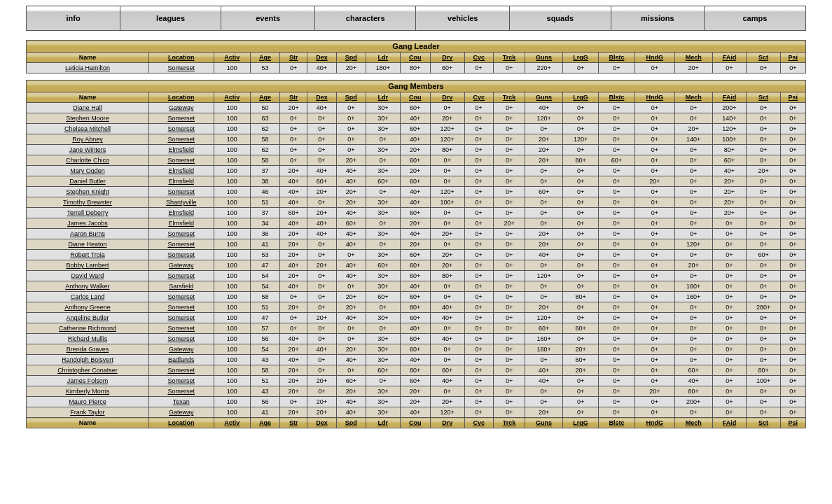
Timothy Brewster (88, 202)
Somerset (181, 68)
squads (561, 18)
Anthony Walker (87, 286)
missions (658, 18)
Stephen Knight (88, 192)
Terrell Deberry (87, 213)
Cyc (479, 57)
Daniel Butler (88, 181)
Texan (181, 402)
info (73, 18)
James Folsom (88, 381)
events (268, 18)
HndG (655, 57)
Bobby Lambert (87, 265)
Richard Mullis (88, 339)
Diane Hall (88, 108)
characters (366, 18)
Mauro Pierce (88, 402)
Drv (447, 57)
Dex (322, 57)
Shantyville (181, 202)
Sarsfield (181, 286)
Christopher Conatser (88, 370)
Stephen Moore (88, 118)
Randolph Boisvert (88, 360)
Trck (509, 57)
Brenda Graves (88, 349)
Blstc (616, 57)
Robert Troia (88, 255)
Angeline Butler (87, 318)
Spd (351, 57)
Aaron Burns (88, 234)
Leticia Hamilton (88, 68)
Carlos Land (88, 297)
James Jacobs (88, 223)
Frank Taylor (87, 412)
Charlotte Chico (88, 160)
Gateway (181, 108)
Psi (793, 57)
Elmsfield (181, 150)
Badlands (181, 360)
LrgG (581, 57)
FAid (730, 57)
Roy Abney (88, 139)
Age (265, 57)
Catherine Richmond (88, 328)
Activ (232, 57)
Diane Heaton (87, 244)
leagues (171, 18)
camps (755, 18)
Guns (544, 57)
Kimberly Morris (88, 391)
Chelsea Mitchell (88, 129)
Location (181, 57)
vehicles (463, 18)
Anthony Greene (88, 307)
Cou (415, 57)
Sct (763, 57)
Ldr (383, 57)
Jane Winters (88, 150)
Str (294, 57)
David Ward (88, 276)
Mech (694, 57)
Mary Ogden (88, 171)
